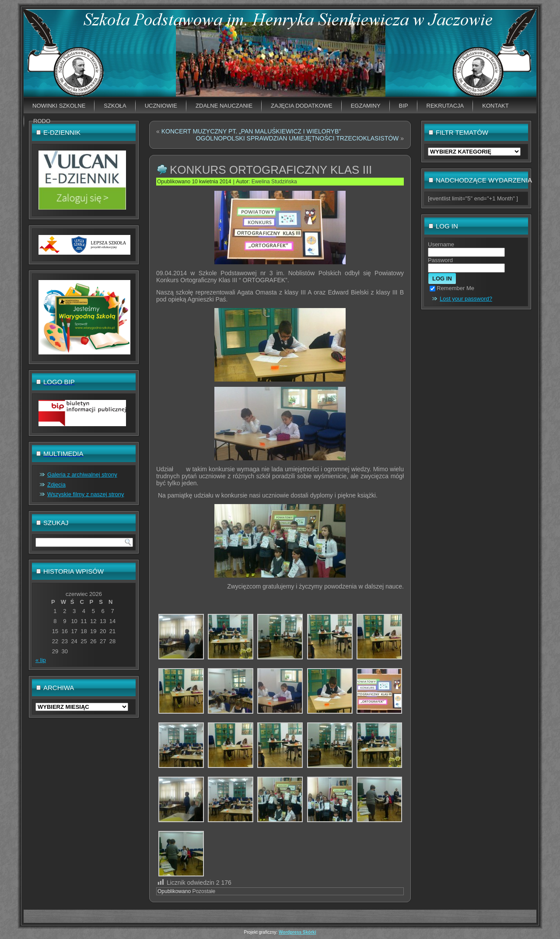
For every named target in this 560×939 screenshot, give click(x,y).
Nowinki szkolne (59, 106)
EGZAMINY (366, 106)
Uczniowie (161, 106)
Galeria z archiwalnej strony (82, 475)
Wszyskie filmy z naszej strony (86, 494)
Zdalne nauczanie (224, 106)
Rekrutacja (445, 106)
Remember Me (452, 288)
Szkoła (115, 106)
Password (440, 260)
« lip (41, 660)
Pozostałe (204, 891)
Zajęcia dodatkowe (302, 106)
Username (441, 244)
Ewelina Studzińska (274, 182)
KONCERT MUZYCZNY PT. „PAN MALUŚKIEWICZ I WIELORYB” (251, 131)
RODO (42, 121)
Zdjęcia (56, 485)
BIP (404, 106)
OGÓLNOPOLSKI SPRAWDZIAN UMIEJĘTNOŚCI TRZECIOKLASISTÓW (297, 138)
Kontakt (495, 106)
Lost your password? (466, 299)
